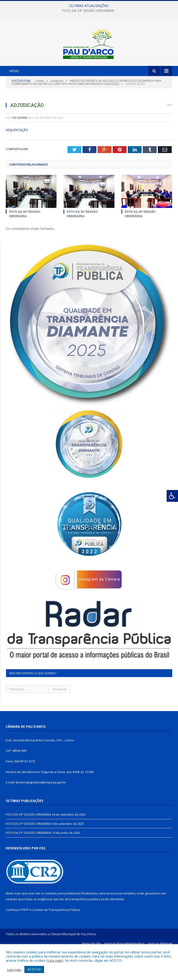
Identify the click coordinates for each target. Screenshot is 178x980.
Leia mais (55, 960)
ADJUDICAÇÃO (17, 161)
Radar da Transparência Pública (57, 940)
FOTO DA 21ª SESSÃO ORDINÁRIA (140, 245)
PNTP (25, 940)
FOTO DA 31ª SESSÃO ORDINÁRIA (82, 245)
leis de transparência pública (80, 930)
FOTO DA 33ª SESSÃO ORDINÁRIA (88, 11)
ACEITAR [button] (34, 969)
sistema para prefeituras (63, 924)
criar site (34, 924)
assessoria (114, 924)
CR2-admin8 (19, 148)
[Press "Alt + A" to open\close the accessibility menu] (172, 496)
